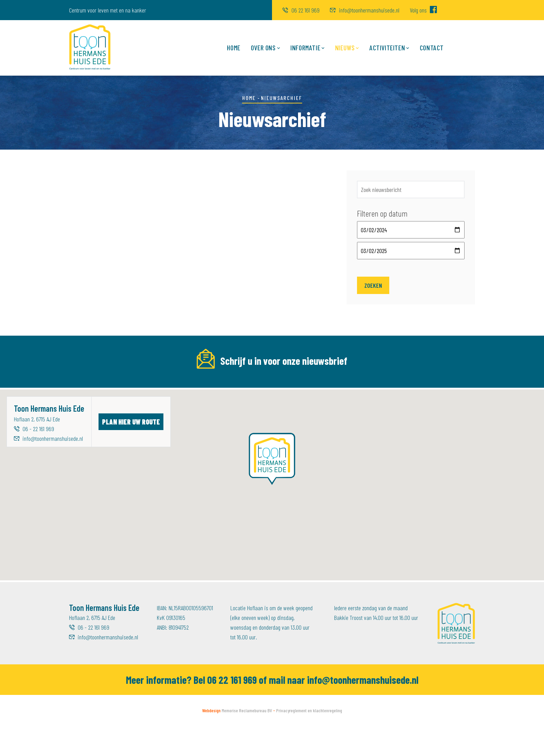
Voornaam (199, 385)
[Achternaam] (363, 399)
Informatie (308, 48)
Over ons (265, 48)
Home (233, 48)
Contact (432, 48)
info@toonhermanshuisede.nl (365, 10)
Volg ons (423, 10)
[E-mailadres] (127, 399)
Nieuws (347, 48)
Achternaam (319, 385)
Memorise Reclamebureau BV (247, 741)
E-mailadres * (85, 385)
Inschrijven (449, 399)
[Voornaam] (245, 399)
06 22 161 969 (301, 10)
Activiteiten (389, 48)
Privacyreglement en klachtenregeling (309, 741)
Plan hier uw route (131, 452)
